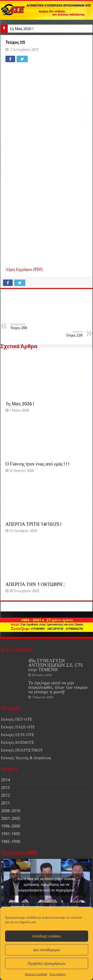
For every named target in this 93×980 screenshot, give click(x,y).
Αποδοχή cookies (46, 936)
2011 (5, 803)
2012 (5, 795)
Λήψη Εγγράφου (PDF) (24, 269)
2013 (5, 788)
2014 (5, 780)
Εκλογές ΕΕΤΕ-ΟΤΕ (18, 735)
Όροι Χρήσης (58, 974)
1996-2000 (11, 826)
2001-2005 (11, 818)
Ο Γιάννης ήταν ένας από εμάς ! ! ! (37, 464)
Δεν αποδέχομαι (46, 950)
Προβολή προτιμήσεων (46, 963)
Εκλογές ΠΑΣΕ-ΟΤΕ (18, 727)
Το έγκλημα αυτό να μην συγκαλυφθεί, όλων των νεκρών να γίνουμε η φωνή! (58, 687)
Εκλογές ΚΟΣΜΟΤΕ (18, 742)
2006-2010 (11, 811)
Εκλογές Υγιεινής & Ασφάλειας (26, 758)
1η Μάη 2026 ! (22, 29)
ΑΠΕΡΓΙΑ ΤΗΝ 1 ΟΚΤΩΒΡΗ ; (35, 584)
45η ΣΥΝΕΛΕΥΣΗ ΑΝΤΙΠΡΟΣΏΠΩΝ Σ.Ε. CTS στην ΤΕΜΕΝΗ (56, 665)
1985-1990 (11, 842)
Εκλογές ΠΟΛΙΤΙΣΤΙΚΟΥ (22, 750)
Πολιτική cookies (36, 974)
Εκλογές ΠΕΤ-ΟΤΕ (17, 719)
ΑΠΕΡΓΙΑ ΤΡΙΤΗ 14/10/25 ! (33, 524)
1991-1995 (11, 834)
